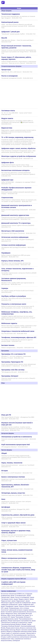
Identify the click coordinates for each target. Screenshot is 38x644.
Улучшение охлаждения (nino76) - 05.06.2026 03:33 (17, 78)
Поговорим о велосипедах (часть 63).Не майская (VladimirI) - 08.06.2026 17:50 (17, 526)
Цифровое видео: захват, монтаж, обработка (18, 148)
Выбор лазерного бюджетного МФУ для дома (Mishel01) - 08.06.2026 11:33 (16, 256)
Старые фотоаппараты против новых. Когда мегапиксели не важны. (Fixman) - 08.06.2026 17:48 (17, 166)
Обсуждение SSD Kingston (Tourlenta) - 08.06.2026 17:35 (18, 233)
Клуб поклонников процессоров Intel (16, 445)
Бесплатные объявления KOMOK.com (13, 594)
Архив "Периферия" (7, 606)
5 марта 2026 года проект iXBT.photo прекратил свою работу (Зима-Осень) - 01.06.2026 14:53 (18, 587)
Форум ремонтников (13, 628)
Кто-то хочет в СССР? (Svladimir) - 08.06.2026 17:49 (17, 473)
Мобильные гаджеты (9, 323)
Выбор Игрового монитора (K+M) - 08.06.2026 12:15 (17, 159)
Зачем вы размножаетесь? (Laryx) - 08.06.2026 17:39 (17, 554)
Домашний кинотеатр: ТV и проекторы (16, 223)
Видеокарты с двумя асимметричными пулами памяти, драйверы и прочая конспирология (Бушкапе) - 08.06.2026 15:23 (19, 132)
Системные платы (8, 111)
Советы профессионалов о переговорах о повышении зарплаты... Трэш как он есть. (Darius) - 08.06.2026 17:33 (19, 62)
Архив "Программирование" (23, 619)
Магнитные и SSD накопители (13, 231)
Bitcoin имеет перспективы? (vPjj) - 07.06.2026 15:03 (17, 489)
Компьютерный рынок (10, 22)
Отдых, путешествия (9, 540)
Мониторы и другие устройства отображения (19, 156)
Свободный (16, 641)
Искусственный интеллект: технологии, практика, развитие (16, 47)
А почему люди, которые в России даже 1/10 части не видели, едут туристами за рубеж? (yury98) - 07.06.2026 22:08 (19, 544)
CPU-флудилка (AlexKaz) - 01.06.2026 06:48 (15, 447)
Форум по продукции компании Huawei (19, 631)
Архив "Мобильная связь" (9, 614)
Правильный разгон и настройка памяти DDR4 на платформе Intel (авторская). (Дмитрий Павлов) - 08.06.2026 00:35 (18, 122)
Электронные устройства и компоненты (17, 437)
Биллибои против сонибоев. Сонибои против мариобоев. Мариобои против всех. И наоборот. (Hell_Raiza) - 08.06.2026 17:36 (17, 429)
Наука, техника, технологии (12, 463)
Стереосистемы (7, 198)
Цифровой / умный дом (10, 32)
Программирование (7, 619)
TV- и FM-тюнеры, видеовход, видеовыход (17, 137)
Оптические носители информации (15, 237)
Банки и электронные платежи (13, 477)
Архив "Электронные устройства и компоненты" (18, 622)
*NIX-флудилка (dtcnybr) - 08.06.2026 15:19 (14, 372)
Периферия (6, 253)
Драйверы (4, 621)
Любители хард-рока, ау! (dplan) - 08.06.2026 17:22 (17, 495)
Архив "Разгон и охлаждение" (20, 597)
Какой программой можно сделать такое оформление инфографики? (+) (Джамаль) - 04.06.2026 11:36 (19, 365)
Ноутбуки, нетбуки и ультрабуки (14, 296)
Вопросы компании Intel (28, 628)
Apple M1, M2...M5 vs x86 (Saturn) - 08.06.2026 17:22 (17, 72)
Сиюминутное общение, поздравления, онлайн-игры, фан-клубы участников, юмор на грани (18, 570)
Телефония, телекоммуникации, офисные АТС (19, 337)
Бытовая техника (8, 345)
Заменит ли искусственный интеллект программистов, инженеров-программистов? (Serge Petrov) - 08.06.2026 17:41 (19, 52)
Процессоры (6, 70)
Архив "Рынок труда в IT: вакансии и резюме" (19, 632)
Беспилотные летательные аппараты (16, 170)
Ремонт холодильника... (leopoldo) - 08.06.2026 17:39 (18, 348)
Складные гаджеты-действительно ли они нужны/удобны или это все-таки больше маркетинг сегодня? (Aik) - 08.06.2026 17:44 (18, 318)
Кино (3, 499)
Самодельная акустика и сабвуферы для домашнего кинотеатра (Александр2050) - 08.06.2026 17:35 (18, 218)
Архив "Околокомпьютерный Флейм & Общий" (17, 623)
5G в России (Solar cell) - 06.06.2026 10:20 (14, 334)
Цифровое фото (8, 163)
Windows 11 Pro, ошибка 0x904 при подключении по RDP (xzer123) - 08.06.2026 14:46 (18, 284)
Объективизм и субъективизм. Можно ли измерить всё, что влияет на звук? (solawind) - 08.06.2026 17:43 (19, 201)
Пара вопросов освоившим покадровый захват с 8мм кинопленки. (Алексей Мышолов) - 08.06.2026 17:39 (18, 152)
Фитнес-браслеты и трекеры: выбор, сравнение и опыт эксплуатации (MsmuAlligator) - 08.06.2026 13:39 (19, 327)
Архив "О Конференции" (18, 596)
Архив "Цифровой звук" (26, 604)
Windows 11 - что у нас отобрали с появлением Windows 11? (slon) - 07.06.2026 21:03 (16, 357)
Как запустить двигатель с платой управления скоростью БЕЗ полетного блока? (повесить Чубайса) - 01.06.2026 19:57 (19, 174)
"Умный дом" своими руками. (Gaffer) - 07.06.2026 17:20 (18, 34)
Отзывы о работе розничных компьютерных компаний (18, 637)
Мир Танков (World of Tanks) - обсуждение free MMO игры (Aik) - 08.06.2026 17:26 (18, 418)
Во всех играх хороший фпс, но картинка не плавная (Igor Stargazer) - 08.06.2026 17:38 (18, 17)
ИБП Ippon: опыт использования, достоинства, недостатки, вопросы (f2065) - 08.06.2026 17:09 (16, 264)
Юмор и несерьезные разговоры (14, 558)
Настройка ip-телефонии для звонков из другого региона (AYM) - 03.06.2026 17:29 (17, 341)
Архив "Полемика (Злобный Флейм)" (16, 625)
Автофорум (6, 507)
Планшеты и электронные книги (14, 304)
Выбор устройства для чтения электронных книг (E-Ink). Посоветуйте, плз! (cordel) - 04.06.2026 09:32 (18, 307)
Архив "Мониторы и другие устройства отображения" (16, 602)
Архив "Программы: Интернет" (21, 617)
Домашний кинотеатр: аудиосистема (15, 215)
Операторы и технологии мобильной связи (18, 331)
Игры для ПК (6, 415)
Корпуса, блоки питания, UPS (12, 261)
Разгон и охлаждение (10, 76)
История (5, 471)
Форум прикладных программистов (20, 621)
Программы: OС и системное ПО (13, 354)
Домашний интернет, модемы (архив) (21, 610)
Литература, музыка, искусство (13, 493)
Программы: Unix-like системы (13, 370)
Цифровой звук (7, 180)
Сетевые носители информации (14, 245)
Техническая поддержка (11, 14)
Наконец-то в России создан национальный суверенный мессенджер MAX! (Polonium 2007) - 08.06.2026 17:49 (16, 457)
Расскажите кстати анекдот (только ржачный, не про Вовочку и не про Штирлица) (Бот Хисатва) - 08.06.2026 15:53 (19, 562)
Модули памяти (7, 118)
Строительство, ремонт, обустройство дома (18, 515)
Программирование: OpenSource (24, 635)
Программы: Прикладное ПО (12, 362)
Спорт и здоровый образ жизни (13, 523)
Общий (4, 453)
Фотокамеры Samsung (8, 630)
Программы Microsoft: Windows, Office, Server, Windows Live (16, 614)
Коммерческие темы (7, 639)
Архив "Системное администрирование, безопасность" (18, 612)
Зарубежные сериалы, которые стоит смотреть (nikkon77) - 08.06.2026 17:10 (16, 502)
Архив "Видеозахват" (18, 601)
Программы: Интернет (10, 376)
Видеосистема (7, 128)
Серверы (5, 288)
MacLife (4, 38)
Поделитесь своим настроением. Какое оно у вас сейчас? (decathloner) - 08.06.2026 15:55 (17, 575)
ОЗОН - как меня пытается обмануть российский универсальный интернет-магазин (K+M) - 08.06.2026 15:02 (18, 26)
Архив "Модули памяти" (22, 599)
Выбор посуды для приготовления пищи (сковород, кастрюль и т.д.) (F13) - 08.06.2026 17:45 (18, 536)
